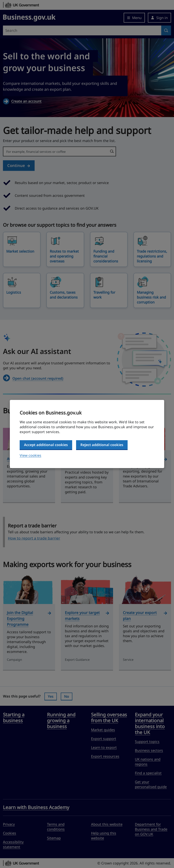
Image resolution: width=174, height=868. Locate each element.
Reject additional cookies (102, 445)
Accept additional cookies (46, 445)
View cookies (30, 455)
